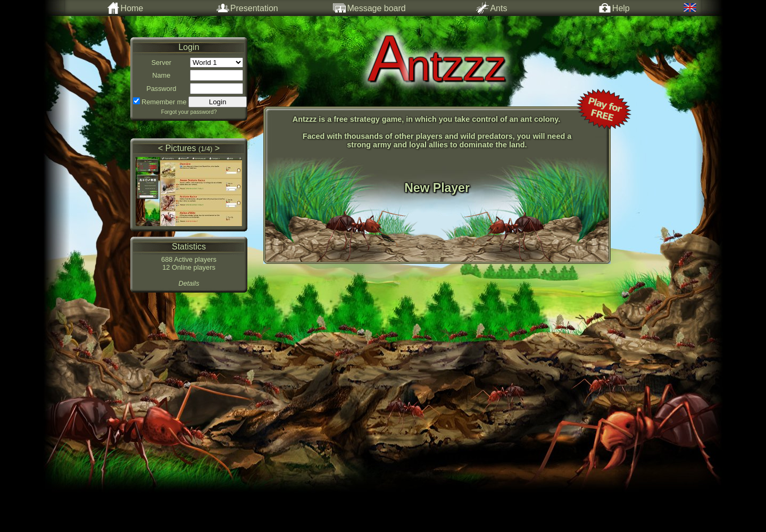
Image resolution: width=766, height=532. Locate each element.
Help (614, 8)
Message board (369, 8)
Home (125, 8)
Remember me (164, 102)
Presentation (247, 8)
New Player (437, 188)
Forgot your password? (189, 112)
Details (189, 283)
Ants (492, 8)
